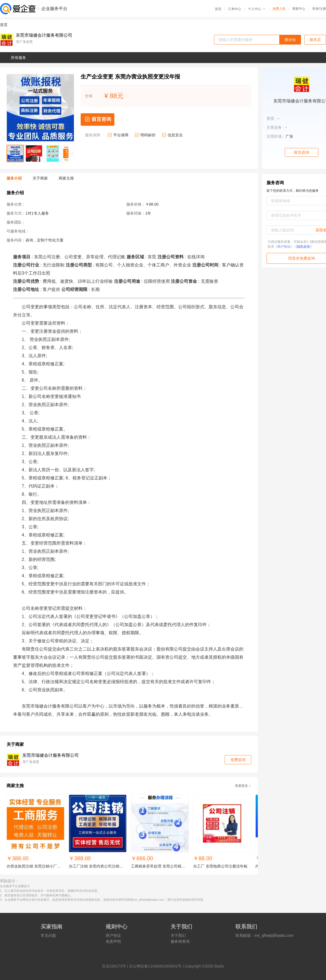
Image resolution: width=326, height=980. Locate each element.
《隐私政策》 (303, 247)
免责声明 (113, 941)
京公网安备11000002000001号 (155, 966)
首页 (218, 9)
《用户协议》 (284, 247)
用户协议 (113, 935)
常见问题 (48, 935)
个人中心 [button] (257, 9)
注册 (323, 9)
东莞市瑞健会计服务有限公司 (44, 35)
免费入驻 (279, 9)
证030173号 (116, 966)
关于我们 (178, 935)
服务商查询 (180, 941)
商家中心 (299, 9)
